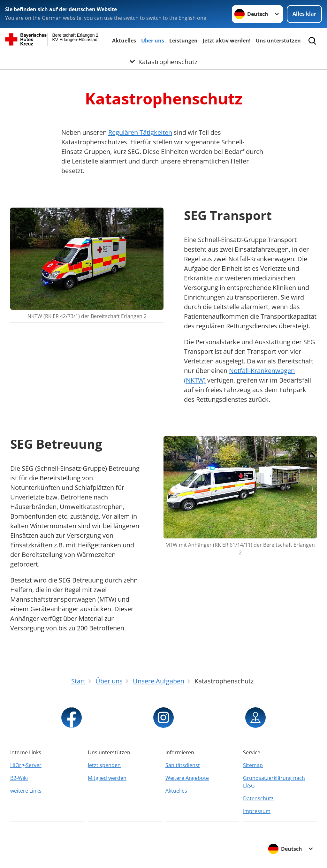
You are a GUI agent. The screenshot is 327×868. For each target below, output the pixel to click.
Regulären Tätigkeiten (140, 132)
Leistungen (183, 41)
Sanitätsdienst (183, 765)
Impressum (257, 811)
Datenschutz (258, 798)
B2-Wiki (19, 778)
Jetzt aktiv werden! (227, 41)
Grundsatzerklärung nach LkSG (274, 782)
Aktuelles (124, 41)
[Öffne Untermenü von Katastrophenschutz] (163, 62)
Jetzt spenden (104, 765)
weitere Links (26, 791)
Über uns (153, 41)
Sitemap (253, 765)
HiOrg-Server (26, 765)
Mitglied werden (107, 778)
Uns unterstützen (278, 41)
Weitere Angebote (187, 778)
